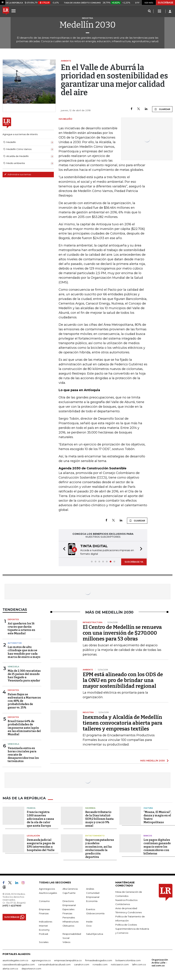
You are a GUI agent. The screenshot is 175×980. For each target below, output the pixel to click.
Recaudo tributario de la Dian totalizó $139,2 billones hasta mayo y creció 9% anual (99, 819)
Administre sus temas (18, 174)
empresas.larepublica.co (68, 960)
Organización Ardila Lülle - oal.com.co (160, 963)
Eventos (91, 909)
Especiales (68, 909)
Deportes (13, 619)
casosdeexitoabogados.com (19, 964)
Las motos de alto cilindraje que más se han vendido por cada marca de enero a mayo (24, 652)
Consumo (44, 901)
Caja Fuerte (69, 893)
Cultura (148, 808)
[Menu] (14, 11)
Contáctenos (123, 904)
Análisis (90, 889)
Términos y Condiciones (129, 912)
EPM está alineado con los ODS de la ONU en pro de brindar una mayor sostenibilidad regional (123, 680)
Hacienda (90, 808)
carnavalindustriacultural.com (54, 964)
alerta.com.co (10, 969)
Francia (31, 808)
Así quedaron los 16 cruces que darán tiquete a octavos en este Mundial (21, 628)
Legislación (33, 836)
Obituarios (68, 926)
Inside (89, 922)
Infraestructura (70, 922)
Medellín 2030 (88, 25)
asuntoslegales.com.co (15, 960)
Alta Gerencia (70, 889)
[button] (63, 549)
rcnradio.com (100, 964)
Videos (66, 942)
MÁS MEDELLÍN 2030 (153, 761)
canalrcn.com (82, 964)
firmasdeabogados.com (99, 960)
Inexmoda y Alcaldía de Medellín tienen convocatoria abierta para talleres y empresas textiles (123, 723)
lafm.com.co (139, 964)
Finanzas (44, 913)
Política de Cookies (126, 925)
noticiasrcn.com (120, 964)
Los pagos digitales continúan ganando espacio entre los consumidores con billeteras (157, 847)
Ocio (89, 926)
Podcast (44, 934)
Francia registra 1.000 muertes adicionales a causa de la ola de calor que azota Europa (40, 819)
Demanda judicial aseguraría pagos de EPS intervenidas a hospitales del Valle (41, 845)
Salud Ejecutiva (95, 934)
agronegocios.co (41, 960)
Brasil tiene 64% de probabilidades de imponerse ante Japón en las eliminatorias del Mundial (24, 728)
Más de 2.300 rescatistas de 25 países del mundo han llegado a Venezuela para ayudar (24, 676)
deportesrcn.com (31, 969)
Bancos (148, 836)
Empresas (44, 909)
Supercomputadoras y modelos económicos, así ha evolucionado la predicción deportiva (100, 848)
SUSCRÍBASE (166, 3)
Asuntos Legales (48, 893)
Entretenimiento (95, 836)
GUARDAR (162, 109)
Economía (92, 901)
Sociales (44, 942)
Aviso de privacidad (126, 908)
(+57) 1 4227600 (12, 906)
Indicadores (46, 922)
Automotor (15, 643)
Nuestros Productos (126, 900)
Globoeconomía (95, 913)
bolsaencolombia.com (128, 960)
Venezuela (13, 667)
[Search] (149, 11)
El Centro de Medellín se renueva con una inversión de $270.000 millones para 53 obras (122, 633)
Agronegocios (47, 889)
